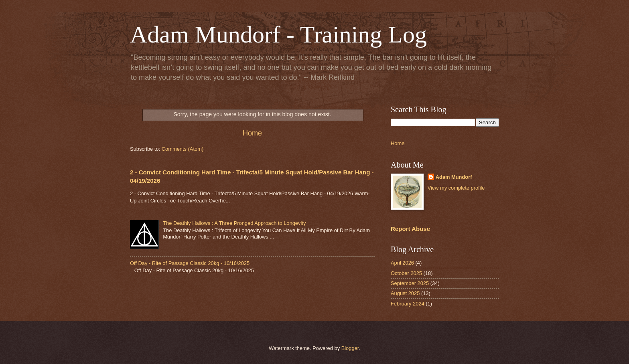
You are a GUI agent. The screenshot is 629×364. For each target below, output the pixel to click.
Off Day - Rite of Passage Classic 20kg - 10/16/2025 (190, 263)
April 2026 (402, 263)
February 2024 (408, 304)
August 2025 (405, 293)
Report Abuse (410, 229)
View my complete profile (456, 188)
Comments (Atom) (183, 149)
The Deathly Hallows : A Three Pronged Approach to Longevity (234, 223)
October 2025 (406, 273)
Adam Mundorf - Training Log (278, 34)
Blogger (350, 348)
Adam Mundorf (454, 177)
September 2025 (410, 283)
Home (252, 133)
